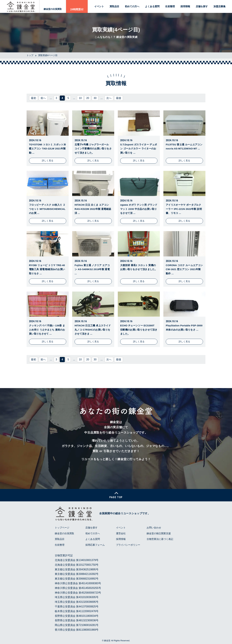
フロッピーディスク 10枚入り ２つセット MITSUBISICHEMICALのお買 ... (47, 209)
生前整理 (170, 6)
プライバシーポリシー (128, 545)
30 (95, 98)
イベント (99, 6)
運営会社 (121, 533)
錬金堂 (107, 641)
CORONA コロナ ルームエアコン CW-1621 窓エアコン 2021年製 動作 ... (184, 269)
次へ (109, 98)
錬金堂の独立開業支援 (159, 533)
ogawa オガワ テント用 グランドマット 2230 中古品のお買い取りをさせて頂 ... (139, 209)
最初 (34, 98)
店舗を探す (202, 6)
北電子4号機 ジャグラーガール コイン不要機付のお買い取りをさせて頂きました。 (93, 149)
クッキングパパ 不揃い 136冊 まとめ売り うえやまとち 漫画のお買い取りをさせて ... (47, 330)
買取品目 (114, 6)
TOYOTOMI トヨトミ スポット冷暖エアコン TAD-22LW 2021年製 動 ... (47, 149)
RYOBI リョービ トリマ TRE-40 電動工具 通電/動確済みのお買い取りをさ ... (47, 269)
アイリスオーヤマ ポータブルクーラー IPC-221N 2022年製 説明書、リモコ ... (184, 209)
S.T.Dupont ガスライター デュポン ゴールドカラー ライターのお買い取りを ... (139, 149)
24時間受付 (77, 9)
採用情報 (185, 6)
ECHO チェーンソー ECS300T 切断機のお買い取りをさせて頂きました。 (139, 330)
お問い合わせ (154, 528)
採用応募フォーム (95, 545)
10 (80, 98)
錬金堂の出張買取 (53, 9)
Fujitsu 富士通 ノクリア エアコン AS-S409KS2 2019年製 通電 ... (92, 269)
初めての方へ (132, 6)
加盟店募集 (220, 6)
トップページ (62, 528)
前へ (43, 98)
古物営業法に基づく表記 (160, 539)
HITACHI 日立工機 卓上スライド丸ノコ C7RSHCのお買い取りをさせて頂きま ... (93, 330)
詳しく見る (48, 161)
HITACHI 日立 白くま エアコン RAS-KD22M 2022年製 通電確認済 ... (93, 209)
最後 (119, 98)
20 (88, 98)
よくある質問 (152, 6)
